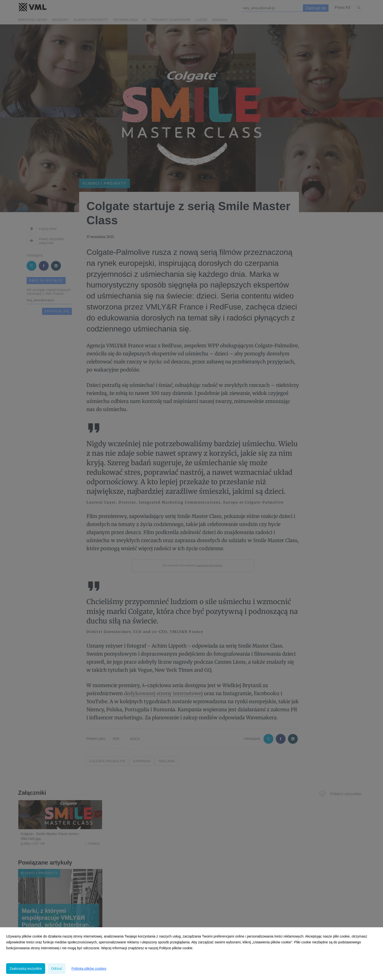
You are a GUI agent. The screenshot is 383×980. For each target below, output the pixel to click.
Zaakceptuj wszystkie (26, 969)
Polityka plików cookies (89, 969)
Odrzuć (57, 969)
